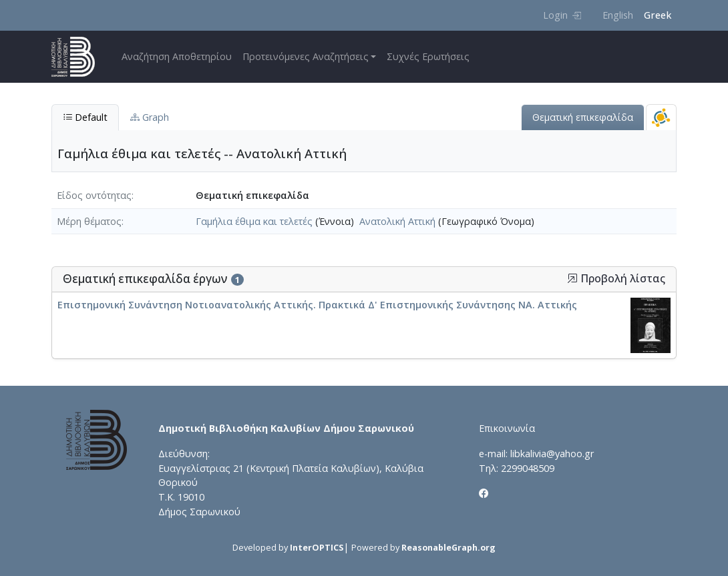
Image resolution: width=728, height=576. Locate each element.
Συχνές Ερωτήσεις (428, 56)
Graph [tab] (150, 117)
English (618, 15)
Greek (658, 15)
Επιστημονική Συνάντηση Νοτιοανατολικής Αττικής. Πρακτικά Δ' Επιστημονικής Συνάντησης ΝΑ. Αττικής (317, 305)
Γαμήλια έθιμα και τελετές (254, 221)
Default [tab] (85, 117)
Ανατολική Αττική (397, 221)
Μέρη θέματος (89, 221)
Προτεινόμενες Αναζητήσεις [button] (306, 56)
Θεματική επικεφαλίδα (583, 117)
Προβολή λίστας (616, 279)
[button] (572, 278)
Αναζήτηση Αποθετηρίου (177, 56)
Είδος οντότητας (94, 195)
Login (562, 15)
